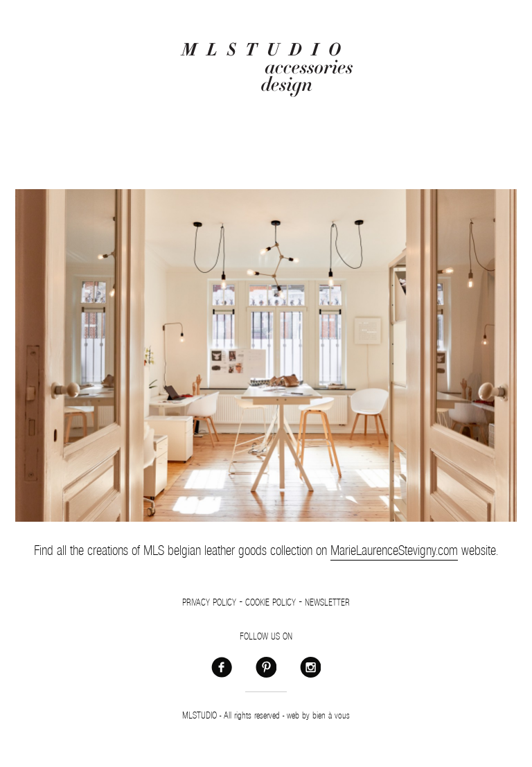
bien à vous (331, 716)
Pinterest (266, 667)
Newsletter (327, 603)
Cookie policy (271, 603)
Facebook (222, 667)
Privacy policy (209, 603)
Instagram (310, 667)
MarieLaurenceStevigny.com (394, 551)
